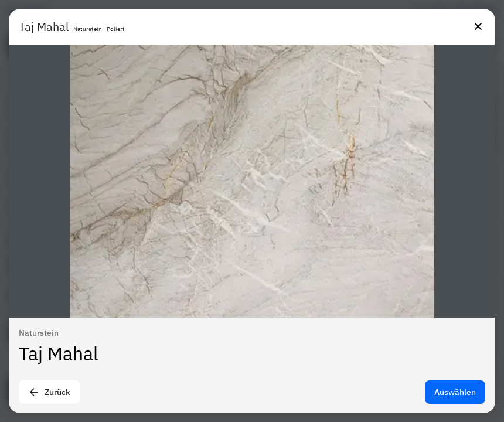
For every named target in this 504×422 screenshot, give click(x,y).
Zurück (49, 392)
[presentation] (252, 211)
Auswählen (455, 392)
